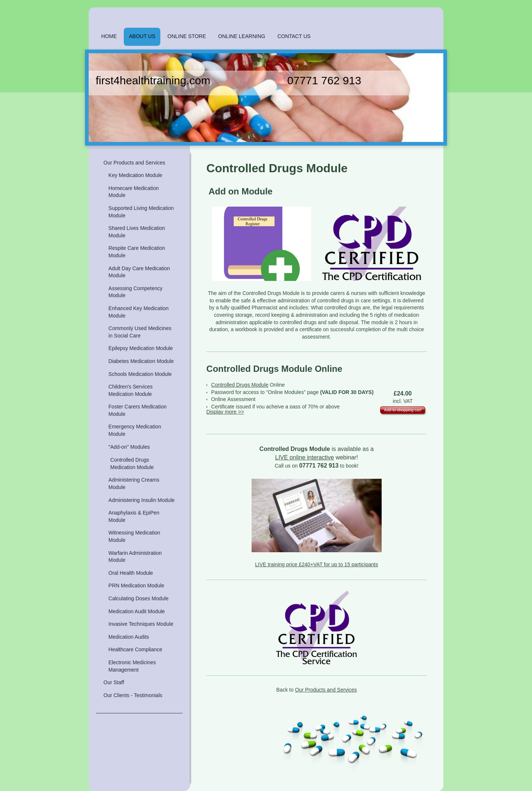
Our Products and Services (326, 690)
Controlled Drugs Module (240, 385)
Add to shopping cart (403, 410)
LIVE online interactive (305, 457)
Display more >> (225, 412)
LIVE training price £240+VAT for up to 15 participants (316, 564)
